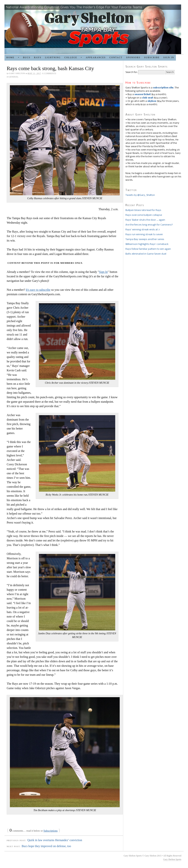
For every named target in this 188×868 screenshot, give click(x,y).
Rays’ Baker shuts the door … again (145, 220)
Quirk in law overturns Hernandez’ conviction (55, 840)
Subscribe (152, 57)
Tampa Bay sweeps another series (145, 239)
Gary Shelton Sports (172, 859)
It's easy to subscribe (38, 290)
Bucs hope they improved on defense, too (46, 846)
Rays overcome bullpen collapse (144, 215)
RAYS (38, 57)
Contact (116, 57)
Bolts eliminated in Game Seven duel (146, 254)
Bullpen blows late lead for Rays (143, 210)
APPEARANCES (96, 57)
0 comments (49, 73)
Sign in (169, 57)
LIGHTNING (53, 57)
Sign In (103, 272)
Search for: (132, 72)
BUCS (27, 57)
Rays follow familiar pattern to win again (148, 249)
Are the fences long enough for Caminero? (149, 225)
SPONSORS (133, 57)
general (14, 77)
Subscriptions (50, 831)
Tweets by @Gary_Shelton (140, 195)
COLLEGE (71, 57)
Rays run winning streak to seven (144, 235)
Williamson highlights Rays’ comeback (147, 244)
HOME (10, 57)
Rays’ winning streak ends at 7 (143, 230)
